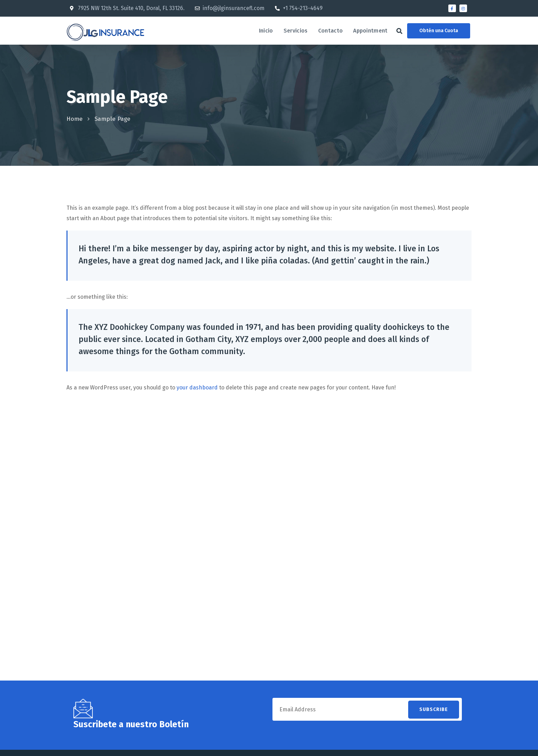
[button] (399, 31)
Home (75, 119)
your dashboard (197, 388)
